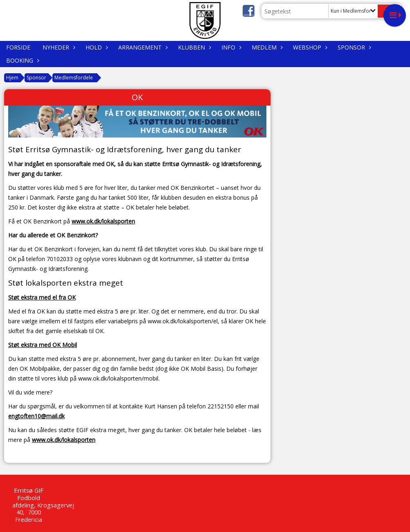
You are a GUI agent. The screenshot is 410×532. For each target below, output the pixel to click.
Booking (22, 60)
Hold (96, 47)
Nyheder (58, 47)
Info (230, 47)
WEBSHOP (309, 47)
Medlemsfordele (74, 78)
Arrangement (142, 47)
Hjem (12, 78)
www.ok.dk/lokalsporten (103, 221)
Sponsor (353, 47)
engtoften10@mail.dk (36, 416)
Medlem (266, 47)
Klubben (194, 47)
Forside (18, 47)
